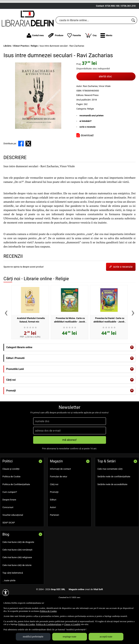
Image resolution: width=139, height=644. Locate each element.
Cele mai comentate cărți (110, 484)
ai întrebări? (85, 136)
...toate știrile (9, 596)
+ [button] (132, 363)
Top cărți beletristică (13, 588)
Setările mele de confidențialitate (114, 492)
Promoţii (54, 507)
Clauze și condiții (11, 484)
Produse (56, 51)
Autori (53, 523)
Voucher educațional (13, 530)
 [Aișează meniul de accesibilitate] (6, 593)
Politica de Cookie (11, 492)
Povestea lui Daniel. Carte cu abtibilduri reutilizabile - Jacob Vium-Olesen (109, 337)
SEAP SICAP (9, 538)
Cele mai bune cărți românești (17, 565)
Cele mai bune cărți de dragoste (18, 557)
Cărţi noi (54, 499)
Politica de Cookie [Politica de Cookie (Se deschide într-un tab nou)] (48, 611)
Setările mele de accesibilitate (112, 499)
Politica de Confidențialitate (16, 499)
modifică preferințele (33, 637)
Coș (91, 51)
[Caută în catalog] (133, 35)
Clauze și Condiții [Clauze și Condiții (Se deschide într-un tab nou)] (72, 624)
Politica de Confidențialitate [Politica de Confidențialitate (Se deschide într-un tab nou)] (49, 624)
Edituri (53, 515)
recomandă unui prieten (92, 131)
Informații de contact (60, 484)
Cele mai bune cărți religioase (17, 573)
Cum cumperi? (10, 507)
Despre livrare (9, 515)
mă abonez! (69, 455)
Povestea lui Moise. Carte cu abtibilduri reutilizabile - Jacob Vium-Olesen (69, 337)
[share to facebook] (21, 159)
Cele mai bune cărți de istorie (17, 580)
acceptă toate (106, 637)
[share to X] (28, 159)
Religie (90, 124)
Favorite (74, 51)
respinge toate (69, 637)
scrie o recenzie (87, 142)
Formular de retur (59, 492)
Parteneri (55, 530)
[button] (106, 51)
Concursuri (8, 523)
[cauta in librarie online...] (93, 35)
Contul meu (35, 51)
